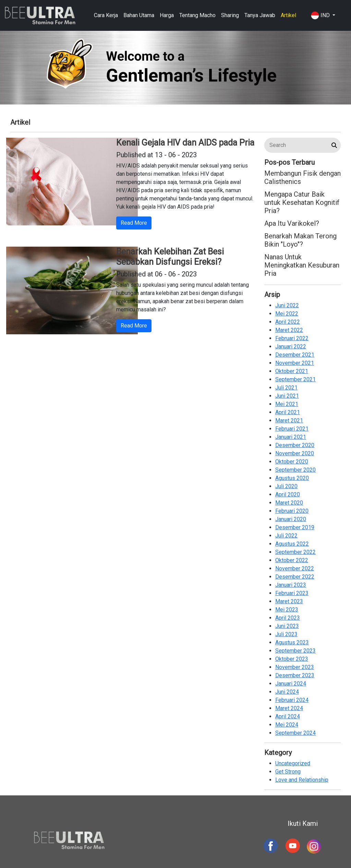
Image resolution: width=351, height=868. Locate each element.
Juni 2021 (287, 396)
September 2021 (295, 379)
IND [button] (321, 15)
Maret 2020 (289, 503)
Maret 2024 (289, 708)
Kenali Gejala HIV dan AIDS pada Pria (185, 143)
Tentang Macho (197, 15)
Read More (134, 223)
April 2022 (288, 322)
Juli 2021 (286, 388)
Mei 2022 (287, 314)
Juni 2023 (287, 626)
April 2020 (288, 494)
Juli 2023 (286, 634)
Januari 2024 (291, 684)
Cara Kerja (106, 15)
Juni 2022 (287, 305)
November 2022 (295, 568)
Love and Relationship (302, 780)
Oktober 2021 (292, 371)
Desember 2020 (295, 445)
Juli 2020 (286, 486)
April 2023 (288, 618)
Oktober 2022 (292, 560)
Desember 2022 (295, 577)
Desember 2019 (295, 527)
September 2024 (295, 733)
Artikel (288, 15)
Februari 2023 (292, 593)
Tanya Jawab (260, 15)
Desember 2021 (295, 355)
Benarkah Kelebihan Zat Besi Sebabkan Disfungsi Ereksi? (170, 257)
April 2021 (288, 412)
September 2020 (295, 470)
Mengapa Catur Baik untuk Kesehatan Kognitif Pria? (302, 202)
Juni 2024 (287, 692)
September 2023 (295, 651)
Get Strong (288, 772)
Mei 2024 (287, 725)
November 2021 (295, 363)
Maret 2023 (289, 601)
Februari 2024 (292, 700)
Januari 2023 (291, 585)
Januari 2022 (291, 346)
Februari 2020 (292, 511)
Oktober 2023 (292, 659)
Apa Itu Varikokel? (292, 223)
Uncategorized (293, 763)
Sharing (230, 15)
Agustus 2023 (292, 642)
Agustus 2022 (292, 544)
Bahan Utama (139, 15)
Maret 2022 (289, 330)
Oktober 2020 (292, 462)
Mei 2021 (287, 404)
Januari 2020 (291, 519)
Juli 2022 (286, 536)
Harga (167, 15)
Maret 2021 (289, 420)
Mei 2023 (287, 610)
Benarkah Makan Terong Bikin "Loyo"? (300, 240)
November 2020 (295, 453)
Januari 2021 (291, 437)
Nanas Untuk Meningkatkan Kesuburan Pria (302, 265)
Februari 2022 (292, 338)
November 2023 (295, 667)
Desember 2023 (295, 675)
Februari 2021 (292, 429)
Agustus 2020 (292, 478)
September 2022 (295, 552)
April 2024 (288, 716)
